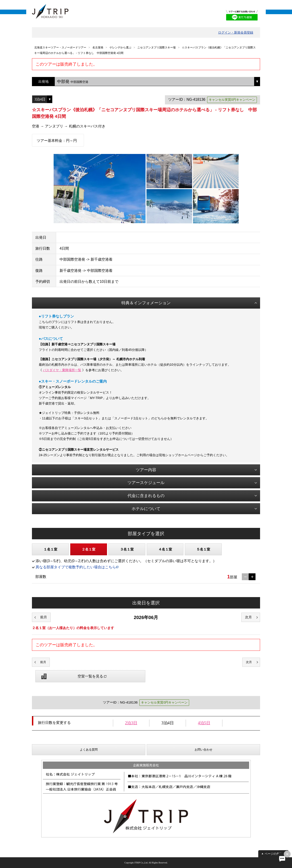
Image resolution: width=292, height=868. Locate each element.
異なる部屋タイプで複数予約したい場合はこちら (76, 567)
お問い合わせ (203, 750)
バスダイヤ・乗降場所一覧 (62, 370)
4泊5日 (204, 723)
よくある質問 (89, 750)
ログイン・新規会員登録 (236, 32)
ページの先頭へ (275, 854)
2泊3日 (131, 723)
